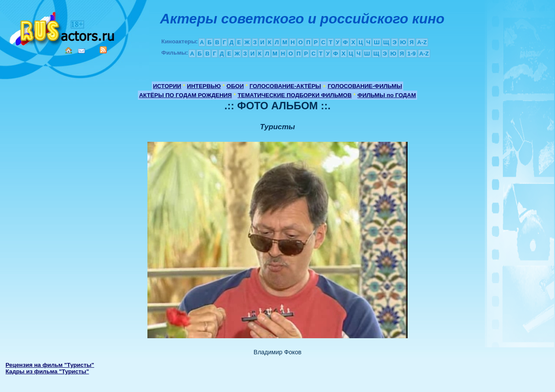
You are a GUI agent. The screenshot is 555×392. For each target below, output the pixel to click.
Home (69, 50)
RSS (103, 50)
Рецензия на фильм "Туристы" (50, 365)
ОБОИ (235, 86)
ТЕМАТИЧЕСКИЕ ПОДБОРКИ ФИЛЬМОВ (295, 95)
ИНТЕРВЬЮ (204, 86)
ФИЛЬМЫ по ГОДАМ (387, 95)
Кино (63, 27)
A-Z (422, 42)
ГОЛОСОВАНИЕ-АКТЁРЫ (285, 86)
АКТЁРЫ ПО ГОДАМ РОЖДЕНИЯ (186, 95)
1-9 (411, 54)
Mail (82, 51)
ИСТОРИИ (167, 86)
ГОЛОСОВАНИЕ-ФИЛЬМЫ (365, 86)
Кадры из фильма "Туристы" (47, 371)
